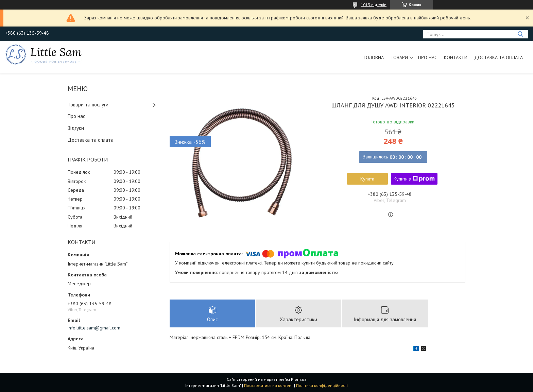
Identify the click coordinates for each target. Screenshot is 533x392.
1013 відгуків (374, 5)
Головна (374, 57)
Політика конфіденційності (322, 385)
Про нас (428, 57)
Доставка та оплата (498, 57)
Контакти (456, 57)
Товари (399, 57)
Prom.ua (299, 379)
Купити (367, 179)
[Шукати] (520, 34)
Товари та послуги (88, 105)
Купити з (414, 179)
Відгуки (76, 128)
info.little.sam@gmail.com (94, 328)
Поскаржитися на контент (269, 385)
